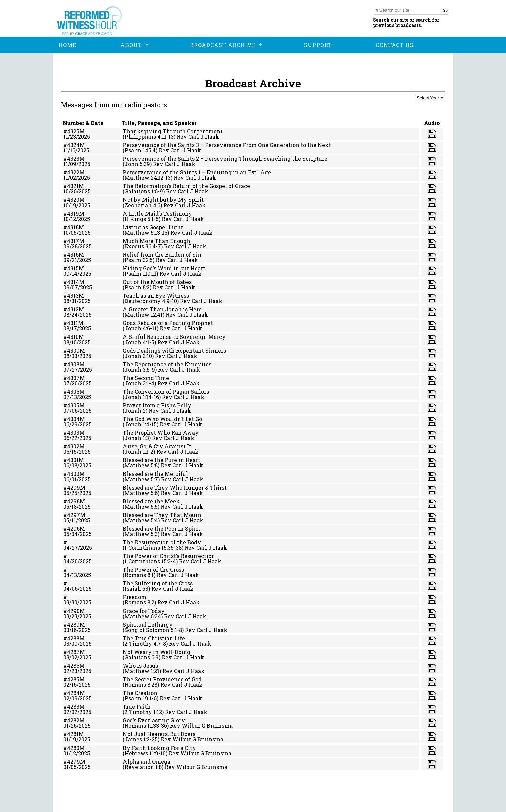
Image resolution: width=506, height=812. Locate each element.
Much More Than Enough (157, 241)
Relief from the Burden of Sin (162, 254)
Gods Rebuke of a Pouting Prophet (168, 323)
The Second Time (146, 378)
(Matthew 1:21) (142, 671)
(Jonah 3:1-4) (139, 383)
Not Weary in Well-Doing (157, 652)
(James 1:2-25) (141, 739)
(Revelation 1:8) (143, 767)
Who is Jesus (140, 665)
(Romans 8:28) (141, 685)
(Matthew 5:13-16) (146, 232)
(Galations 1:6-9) (144, 191)
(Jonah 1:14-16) (142, 397)
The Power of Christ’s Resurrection (169, 556)
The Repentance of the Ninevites (167, 364)
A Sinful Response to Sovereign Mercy (174, 337)
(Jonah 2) (135, 411)
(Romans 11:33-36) (146, 726)
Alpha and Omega (147, 761)
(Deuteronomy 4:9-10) (151, 301)
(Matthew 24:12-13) (148, 178)
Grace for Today (144, 611)
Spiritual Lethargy (148, 624)
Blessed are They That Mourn (162, 515)
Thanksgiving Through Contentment (173, 131)
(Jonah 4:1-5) (139, 342)
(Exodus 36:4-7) (143, 246)
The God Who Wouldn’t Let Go (162, 419)
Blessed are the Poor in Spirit (162, 528)
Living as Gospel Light (153, 227)
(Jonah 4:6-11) (141, 328)
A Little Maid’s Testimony (157, 213)
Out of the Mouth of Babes (157, 282)
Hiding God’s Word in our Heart (164, 268)
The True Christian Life (154, 638)
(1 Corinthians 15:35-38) (153, 548)
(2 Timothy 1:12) (143, 712)
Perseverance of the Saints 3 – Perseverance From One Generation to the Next (227, 145)
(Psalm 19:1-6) (141, 698)
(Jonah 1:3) (137, 438)
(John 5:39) (137, 164)
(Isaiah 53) (136, 589)
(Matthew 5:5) (141, 506)
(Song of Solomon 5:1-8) (153, 630)
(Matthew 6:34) (143, 616)
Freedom (135, 597)
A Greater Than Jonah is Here (162, 309)
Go (445, 10)
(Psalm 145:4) (140, 150)
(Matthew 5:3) (141, 534)
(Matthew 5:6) (141, 493)
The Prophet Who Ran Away (161, 433)
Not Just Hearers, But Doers (159, 734)
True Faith (137, 707)
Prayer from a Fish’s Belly (157, 405)
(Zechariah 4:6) (142, 205)
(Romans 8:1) (139, 575)
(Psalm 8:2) (137, 287)
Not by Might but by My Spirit (163, 200)
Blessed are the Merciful (155, 474)
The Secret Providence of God (162, 679)
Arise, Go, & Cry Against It (157, 446)
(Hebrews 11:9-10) (145, 753)
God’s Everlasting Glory (154, 720)
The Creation (140, 693)
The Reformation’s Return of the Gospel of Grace (186, 186)
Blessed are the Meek (151, 501)
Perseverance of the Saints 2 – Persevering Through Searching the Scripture (225, 159)
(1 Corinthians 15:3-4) (150, 561)
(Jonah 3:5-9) (140, 369)
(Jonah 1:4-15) (141, 424)
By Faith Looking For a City (159, 748)
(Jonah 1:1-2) (139, 452)
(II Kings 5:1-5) (142, 219)
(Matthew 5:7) (141, 479)
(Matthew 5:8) (141, 465)
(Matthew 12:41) (144, 315)
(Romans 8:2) (139, 602)
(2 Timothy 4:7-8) (145, 643)
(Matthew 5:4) (141, 520)
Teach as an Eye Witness (156, 296)
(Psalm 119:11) (140, 274)
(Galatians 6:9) (142, 657)
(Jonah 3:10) (138, 356)
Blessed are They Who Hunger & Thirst (175, 487)
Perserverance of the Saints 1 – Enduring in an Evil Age (197, 172)
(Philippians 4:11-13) (149, 137)
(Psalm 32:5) (139, 260)
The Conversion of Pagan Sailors (166, 391)
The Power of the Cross (153, 570)
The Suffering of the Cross (158, 583)
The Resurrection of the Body (162, 542)
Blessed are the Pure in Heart (162, 460)
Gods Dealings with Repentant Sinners (174, 350)
